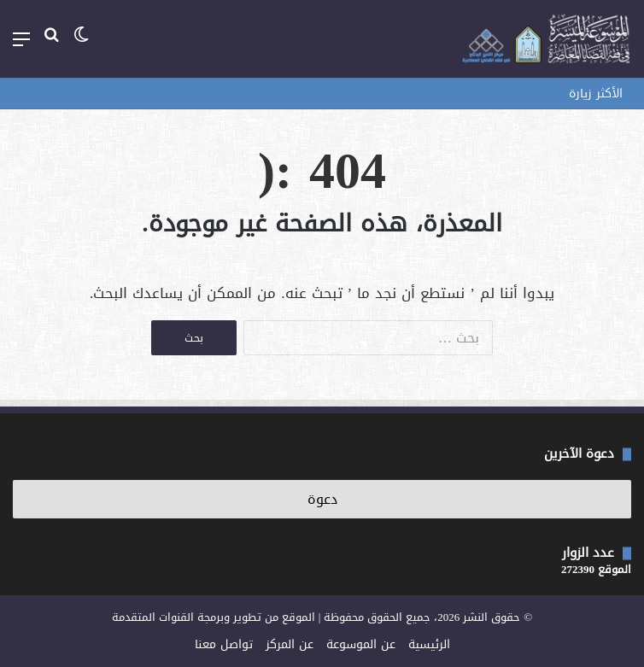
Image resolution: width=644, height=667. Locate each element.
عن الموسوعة (361, 644)
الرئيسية (429, 644)
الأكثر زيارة (596, 94)
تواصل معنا (224, 644)
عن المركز (290, 644)
